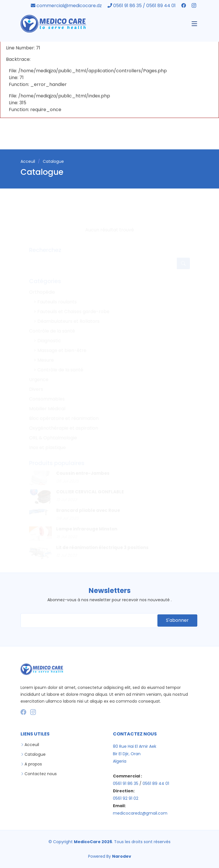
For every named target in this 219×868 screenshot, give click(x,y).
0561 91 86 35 (126, 783)
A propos (33, 764)
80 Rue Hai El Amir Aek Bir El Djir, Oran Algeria (135, 754)
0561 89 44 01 (156, 783)
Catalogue (35, 754)
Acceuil (28, 161)
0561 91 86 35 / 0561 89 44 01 (142, 6)
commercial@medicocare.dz (67, 6)
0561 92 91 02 (126, 798)
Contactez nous (41, 774)
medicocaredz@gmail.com (140, 813)
